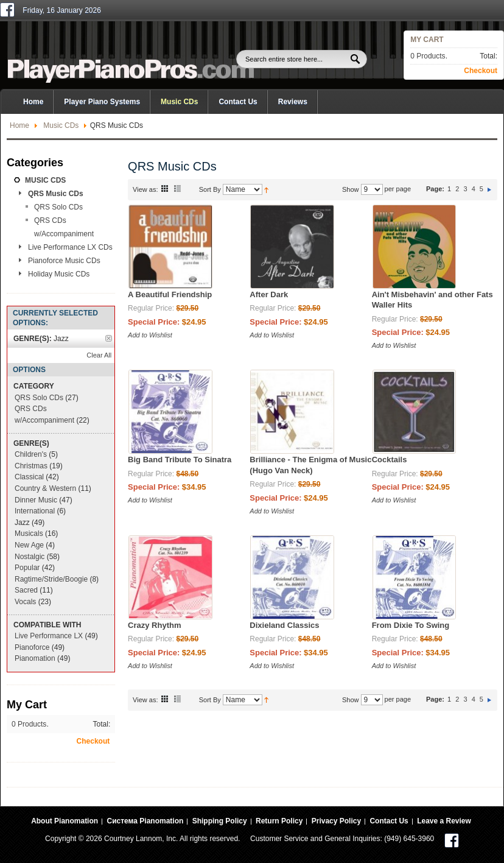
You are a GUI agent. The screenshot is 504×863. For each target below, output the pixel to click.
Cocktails (390, 460)
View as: (145, 189)
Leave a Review (444, 821)
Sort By (210, 189)
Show (351, 189)
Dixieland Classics (284, 625)
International (35, 511)
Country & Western (45, 488)
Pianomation (35, 658)
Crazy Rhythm (154, 625)
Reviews (293, 102)
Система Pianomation (145, 821)
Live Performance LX (49, 636)
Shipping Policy (220, 821)
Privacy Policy (336, 821)
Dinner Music (36, 500)
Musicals (29, 534)
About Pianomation (65, 821)
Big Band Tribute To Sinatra (180, 460)
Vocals (25, 602)
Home (19, 125)
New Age (29, 545)
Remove (109, 338)
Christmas (31, 466)
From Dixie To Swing (411, 625)
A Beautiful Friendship (170, 294)
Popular (27, 568)
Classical (29, 477)
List (177, 188)
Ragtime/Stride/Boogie (51, 579)
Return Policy (279, 821)
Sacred (26, 590)
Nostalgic (30, 557)
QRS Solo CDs (39, 398)
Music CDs (61, 125)
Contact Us (238, 102)
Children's (31, 454)
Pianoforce (32, 647)
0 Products (428, 56)
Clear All (99, 355)
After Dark (269, 294)
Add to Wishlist (150, 335)
